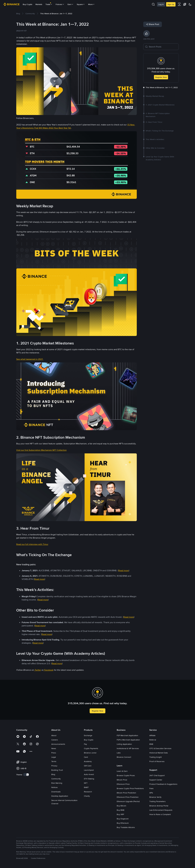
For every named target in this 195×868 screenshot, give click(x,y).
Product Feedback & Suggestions (163, 784)
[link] (18, 14)
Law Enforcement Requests (161, 810)
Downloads (56, 792)
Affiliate (152, 735)
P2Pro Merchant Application (128, 740)
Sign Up (171, 4)
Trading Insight (156, 757)
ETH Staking (89, 779)
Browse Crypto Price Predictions (130, 788)
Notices (55, 787)
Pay (85, 744)
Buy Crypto (27, 4)
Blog (53, 774)
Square (81, 4)
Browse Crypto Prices (126, 775)
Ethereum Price (123, 784)
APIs (151, 793)
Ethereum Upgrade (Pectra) (128, 801)
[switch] (26, 775)
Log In (161, 4)
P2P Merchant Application (127, 735)
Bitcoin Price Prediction (126, 793)
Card (86, 757)
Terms (54, 761)
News (54, 748)
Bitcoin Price (122, 780)
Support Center (156, 780)
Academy (88, 761)
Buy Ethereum (123, 823)
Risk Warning (57, 783)
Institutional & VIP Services (128, 748)
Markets (39, 4)
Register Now (161, 77)
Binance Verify (155, 797)
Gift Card (88, 766)
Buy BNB (121, 810)
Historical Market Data (159, 753)
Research (88, 792)
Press (54, 753)
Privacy (54, 766)
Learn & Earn (122, 771)
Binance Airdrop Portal (159, 806)
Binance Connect (124, 757)
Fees (151, 788)
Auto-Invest (89, 774)
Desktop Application (60, 796)
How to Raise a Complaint (160, 814)
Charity (87, 796)
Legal (54, 757)
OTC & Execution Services (160, 748)
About (54, 735)
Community (56, 779)
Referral (153, 740)
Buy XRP (120, 814)
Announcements (58, 744)
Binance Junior (90, 753)
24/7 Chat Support (157, 775)
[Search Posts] (163, 47)
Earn (71, 4)
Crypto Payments (91, 748)
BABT (86, 787)
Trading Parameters (157, 801)
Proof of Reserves (157, 761)
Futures (60, 4)
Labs (119, 753)
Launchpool (89, 770)
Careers (55, 740)
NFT (86, 783)
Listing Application (124, 744)
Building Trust (57, 770)
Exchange (88, 735)
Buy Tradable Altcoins (126, 827)
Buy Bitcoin (121, 806)
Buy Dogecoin (123, 819)
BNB (151, 744)
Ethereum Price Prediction (128, 797)
